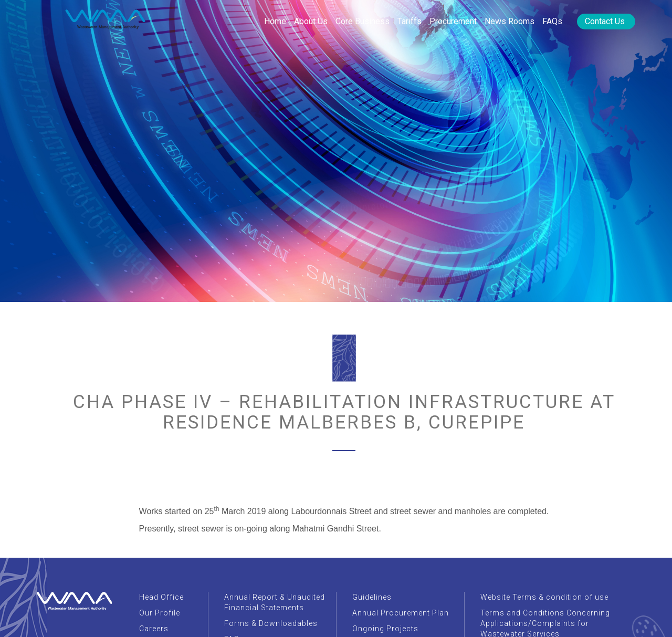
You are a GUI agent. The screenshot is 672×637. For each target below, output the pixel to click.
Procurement (453, 21)
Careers (154, 629)
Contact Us (605, 21)
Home (275, 21)
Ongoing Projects (385, 629)
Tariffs (409, 21)
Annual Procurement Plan (401, 613)
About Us (311, 21)
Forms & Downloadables (271, 623)
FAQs (552, 21)
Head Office (161, 597)
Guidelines (372, 597)
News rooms (510, 21)
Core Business (363, 21)
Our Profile (160, 613)
